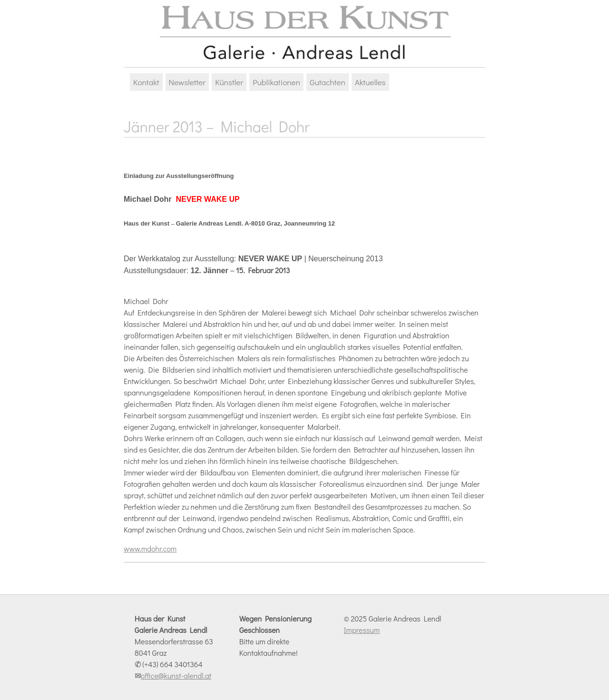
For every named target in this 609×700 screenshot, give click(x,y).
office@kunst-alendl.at (176, 675)
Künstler (229, 82)
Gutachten (328, 82)
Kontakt (146, 82)
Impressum (362, 630)
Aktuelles (370, 82)
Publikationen (276, 82)
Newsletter (187, 82)
